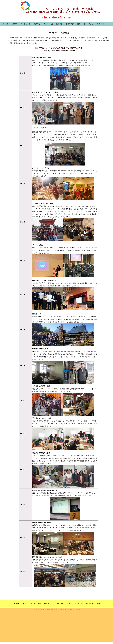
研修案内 (48, 604)
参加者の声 (70, 24)
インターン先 (48, 24)
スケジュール (26, 24)
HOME (6, 24)
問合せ (91, 24)
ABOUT (15, 24)
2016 (63, 51)
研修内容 (37, 24)
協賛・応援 (81, 24)
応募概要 (59, 24)
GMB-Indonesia (103, 24)
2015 (68, 51)
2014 (73, 51)
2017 (58, 51)
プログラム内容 (50, 51)
